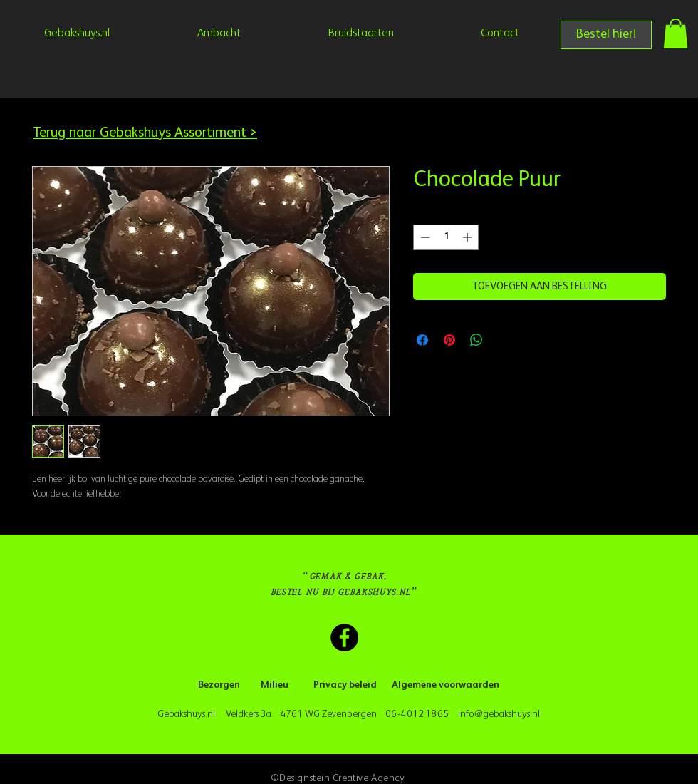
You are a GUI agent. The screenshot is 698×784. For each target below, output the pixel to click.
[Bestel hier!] (606, 35)
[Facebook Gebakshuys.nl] (344, 638)
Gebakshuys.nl (188, 714)
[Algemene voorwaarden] (446, 686)
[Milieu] (275, 686)
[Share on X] (504, 340)
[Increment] (469, 237)
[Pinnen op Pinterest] (449, 340)
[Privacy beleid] (345, 686)
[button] (676, 33)
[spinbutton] (446, 237)
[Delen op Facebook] (422, 340)
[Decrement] (424, 237)
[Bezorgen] (219, 686)
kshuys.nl (522, 714)
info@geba (480, 714)
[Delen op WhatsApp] (476, 340)
